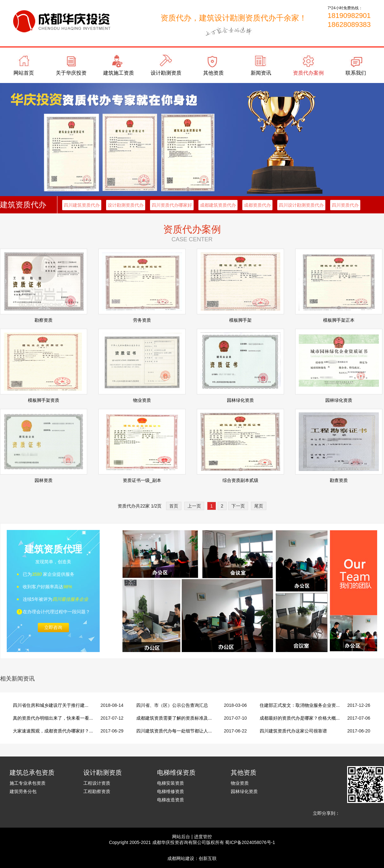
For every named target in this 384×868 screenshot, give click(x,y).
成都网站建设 (181, 858)
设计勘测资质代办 (126, 205)
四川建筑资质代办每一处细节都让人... (174, 731)
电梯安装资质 (171, 783)
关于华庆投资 (71, 73)
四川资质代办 (345, 205)
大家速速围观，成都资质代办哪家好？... (53, 731)
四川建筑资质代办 (82, 205)
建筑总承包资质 (32, 773)
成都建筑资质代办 (218, 205)
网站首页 (24, 73)
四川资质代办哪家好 (172, 205)
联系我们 (356, 73)
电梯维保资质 (176, 773)
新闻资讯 (261, 73)
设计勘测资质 (166, 73)
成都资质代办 (257, 205)
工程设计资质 (97, 783)
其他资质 (213, 73)
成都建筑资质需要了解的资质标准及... (174, 718)
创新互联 (208, 858)
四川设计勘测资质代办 (301, 205)
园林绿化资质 (244, 791)
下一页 (238, 506)
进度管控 (203, 837)
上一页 (194, 506)
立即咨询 (53, 627)
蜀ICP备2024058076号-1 (250, 842)
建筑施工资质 (119, 73)
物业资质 (240, 783)
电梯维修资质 (171, 791)
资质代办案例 (308, 73)
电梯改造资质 (171, 800)
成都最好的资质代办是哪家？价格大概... (300, 718)
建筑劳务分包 (23, 791)
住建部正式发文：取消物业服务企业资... (300, 705)
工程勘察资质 (97, 791)
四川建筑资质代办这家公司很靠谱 (293, 731)
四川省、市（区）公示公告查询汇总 (172, 705)
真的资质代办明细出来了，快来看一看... (53, 718)
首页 (174, 506)
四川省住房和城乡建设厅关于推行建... (51, 705)
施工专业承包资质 (28, 783)
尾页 (259, 506)
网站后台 (181, 837)
